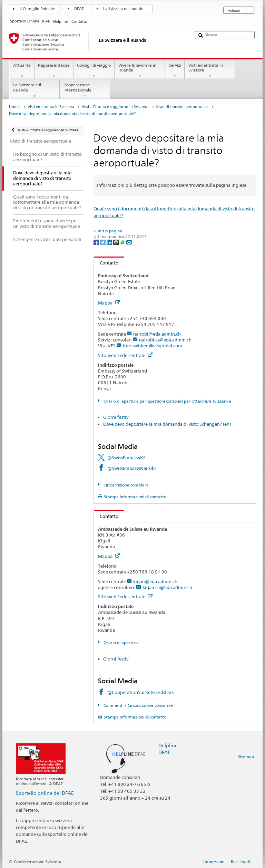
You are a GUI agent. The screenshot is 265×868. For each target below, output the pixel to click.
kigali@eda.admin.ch (155, 581)
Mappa (109, 303)
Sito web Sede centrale (125, 355)
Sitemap (246, 757)
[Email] (129, 242)
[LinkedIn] (110, 242)
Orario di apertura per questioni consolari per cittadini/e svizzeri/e (167, 401)
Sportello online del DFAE (45, 793)
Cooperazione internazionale (85, 90)
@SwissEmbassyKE (126, 457)
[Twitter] (103, 242)
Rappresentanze (54, 71)
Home (14, 107)
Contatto (106, 263)
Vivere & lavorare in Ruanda (140, 71)
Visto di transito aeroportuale (182, 107)
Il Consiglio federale (37, 9)
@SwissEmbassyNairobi (132, 468)
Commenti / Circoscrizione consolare (138, 705)
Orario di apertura (121, 642)
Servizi (175, 71)
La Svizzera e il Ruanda (35, 90)
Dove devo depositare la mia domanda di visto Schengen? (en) (167, 424)
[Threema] (116, 242)
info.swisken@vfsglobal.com (153, 346)
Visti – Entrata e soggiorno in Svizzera (115, 107)
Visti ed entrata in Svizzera (210, 71)
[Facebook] (97, 242)
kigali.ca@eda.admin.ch (167, 587)
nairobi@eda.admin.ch (157, 334)
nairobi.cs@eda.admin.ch (165, 340)
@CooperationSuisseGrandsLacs (140, 692)
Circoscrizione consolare (126, 485)
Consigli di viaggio (94, 71)
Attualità (22, 71)
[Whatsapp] (123, 242)
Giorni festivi (116, 417)
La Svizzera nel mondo (123, 9)
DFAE (79, 9)
